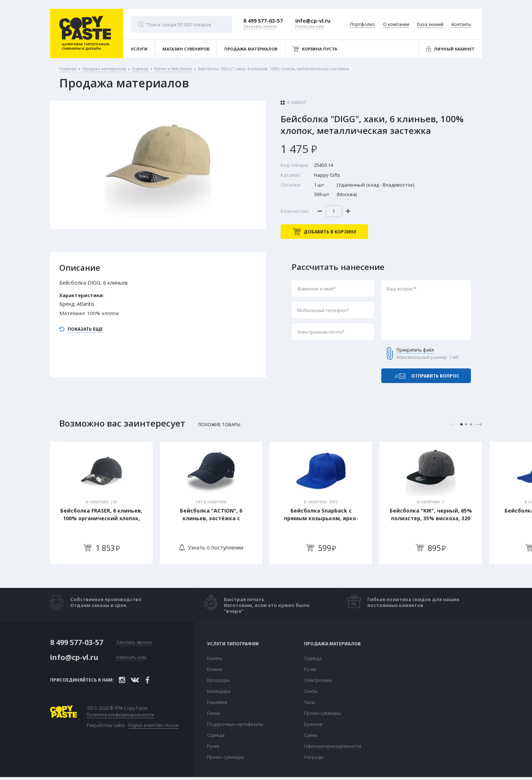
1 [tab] (461, 424)
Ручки (213, 746)
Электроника (318, 680)
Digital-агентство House (153, 725)
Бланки (215, 670)
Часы (310, 702)
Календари (219, 691)
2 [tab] (466, 424)
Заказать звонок (134, 643)
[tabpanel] (101, 503)
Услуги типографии (233, 644)
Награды (314, 757)
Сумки (311, 735)
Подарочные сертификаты (235, 724)
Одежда (216, 735)
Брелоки (313, 724)
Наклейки (217, 702)
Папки (213, 713)
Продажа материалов (332, 644)
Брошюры (218, 680)
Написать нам (131, 658)
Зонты (311, 691)
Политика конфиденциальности (120, 715)
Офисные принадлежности (333, 746)
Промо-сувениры (226, 757)
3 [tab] (471, 424)
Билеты (215, 659)
